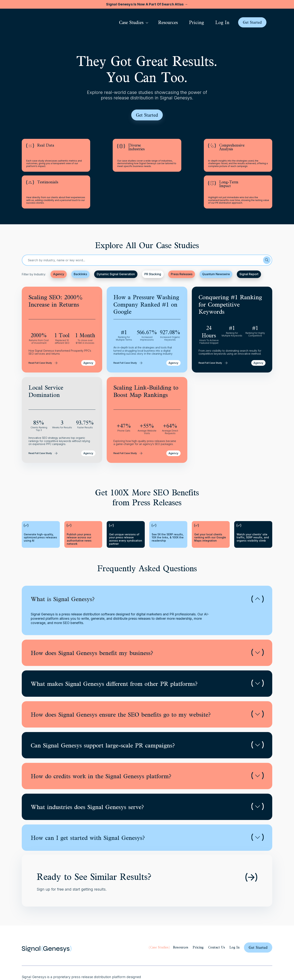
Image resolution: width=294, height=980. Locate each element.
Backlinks (81, 243)
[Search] (267, 229)
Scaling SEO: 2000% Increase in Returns (56, 270)
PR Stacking (153, 243)
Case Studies (159, 916)
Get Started (258, 916)
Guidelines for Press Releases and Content (244, 959)
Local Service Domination (46, 360)
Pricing (198, 916)
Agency (59, 243)
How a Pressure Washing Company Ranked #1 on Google (146, 273)
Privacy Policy (168, 959)
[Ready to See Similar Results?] (251, 846)
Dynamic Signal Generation (116, 243)
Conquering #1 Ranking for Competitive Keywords (230, 273)
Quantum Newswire (217, 243)
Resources (181, 916)
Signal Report (250, 243)
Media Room (207, 959)
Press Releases (182, 243)
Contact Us (217, 916)
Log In (234, 916)
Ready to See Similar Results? (94, 845)
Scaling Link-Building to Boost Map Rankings (146, 360)
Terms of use (188, 959)
